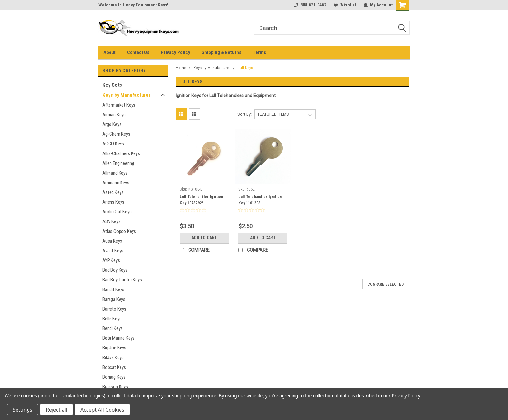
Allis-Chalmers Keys (121, 153)
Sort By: (245, 114)
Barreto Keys (114, 309)
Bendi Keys (113, 328)
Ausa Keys (112, 241)
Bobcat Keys (114, 367)
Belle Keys (112, 319)
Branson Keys (115, 387)
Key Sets (112, 85)
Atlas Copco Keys (119, 231)
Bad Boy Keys (115, 270)
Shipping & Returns (221, 52)
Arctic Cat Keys (117, 212)
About (110, 52)
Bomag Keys (114, 377)
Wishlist (345, 5)
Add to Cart (204, 238)
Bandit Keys (113, 289)
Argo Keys (112, 124)
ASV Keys (111, 221)
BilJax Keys (113, 358)
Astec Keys (113, 192)
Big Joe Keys (114, 348)
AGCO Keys (113, 144)
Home (181, 68)
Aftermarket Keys (119, 105)
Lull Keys (245, 68)
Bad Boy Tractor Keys (122, 280)
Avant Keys (113, 251)
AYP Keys (111, 260)
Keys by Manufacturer (127, 95)
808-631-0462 (310, 5)
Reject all (57, 410)
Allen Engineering (118, 163)
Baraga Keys (114, 299)
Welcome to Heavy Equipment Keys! (133, 5)
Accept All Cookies (102, 410)
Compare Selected (386, 284)
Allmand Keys (115, 173)
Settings (23, 410)
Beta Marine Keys (119, 338)
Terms (259, 52)
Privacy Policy (175, 52)
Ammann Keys (116, 183)
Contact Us (138, 52)
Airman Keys (114, 115)
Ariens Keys (113, 202)
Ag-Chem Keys (116, 134)
